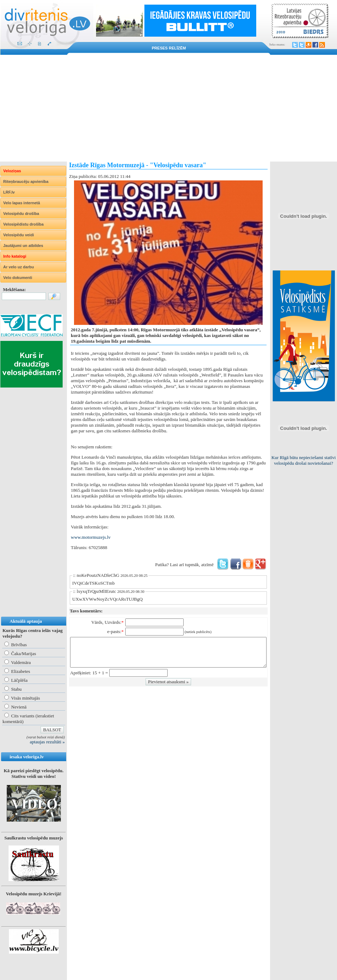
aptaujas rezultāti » (47, 742)
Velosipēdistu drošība (23, 224)
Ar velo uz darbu (19, 267)
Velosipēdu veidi (19, 235)
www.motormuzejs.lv (91, 537)
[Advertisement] (168, 108)
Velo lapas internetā (22, 203)
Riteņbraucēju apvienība (26, 181)
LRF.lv (9, 192)
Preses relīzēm (169, 48)
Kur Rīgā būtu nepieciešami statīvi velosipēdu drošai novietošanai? (304, 460)
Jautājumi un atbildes (23, 246)
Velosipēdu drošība (21, 214)
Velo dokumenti (18, 278)
